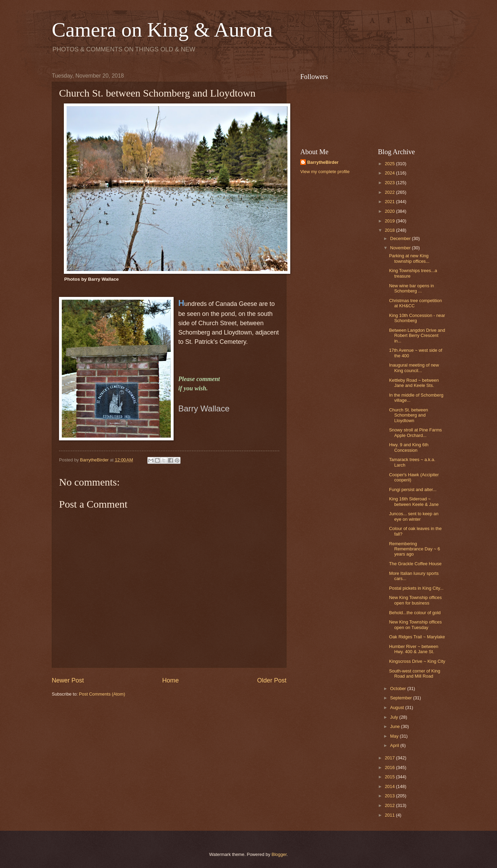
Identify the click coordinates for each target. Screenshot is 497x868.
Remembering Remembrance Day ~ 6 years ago (415, 549)
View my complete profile (325, 172)
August (398, 707)
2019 (390, 221)
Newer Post (68, 680)
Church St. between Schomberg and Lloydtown (408, 415)
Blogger (279, 854)
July (394, 717)
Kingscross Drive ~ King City (417, 661)
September (402, 698)
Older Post (272, 680)
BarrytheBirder (323, 162)
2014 (390, 786)
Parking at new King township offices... (409, 258)
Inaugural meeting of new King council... (414, 368)
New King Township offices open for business (415, 600)
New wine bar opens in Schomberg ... (411, 288)
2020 (390, 211)
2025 (390, 164)
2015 (390, 777)
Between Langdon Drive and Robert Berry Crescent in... (417, 336)
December (401, 238)
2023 (390, 183)
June (396, 726)
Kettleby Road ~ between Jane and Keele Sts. (414, 383)
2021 (390, 202)
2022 (390, 192)
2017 (390, 758)
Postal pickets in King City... (416, 588)
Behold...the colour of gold (415, 613)
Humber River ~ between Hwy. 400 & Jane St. (414, 649)
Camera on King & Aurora (162, 30)
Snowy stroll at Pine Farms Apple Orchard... (415, 432)
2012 (390, 805)
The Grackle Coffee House (415, 564)
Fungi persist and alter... (413, 490)
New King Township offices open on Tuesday (415, 625)
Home (170, 680)
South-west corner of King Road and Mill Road (415, 674)
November (401, 248)
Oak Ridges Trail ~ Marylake (417, 637)
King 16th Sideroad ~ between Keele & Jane (414, 501)
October (398, 689)
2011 (390, 815)
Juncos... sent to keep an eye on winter (414, 516)
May (395, 736)
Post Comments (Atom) (102, 694)
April (395, 745)
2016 (390, 767)
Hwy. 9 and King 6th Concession (409, 447)
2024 (390, 173)
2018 (390, 230)
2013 (390, 796)
